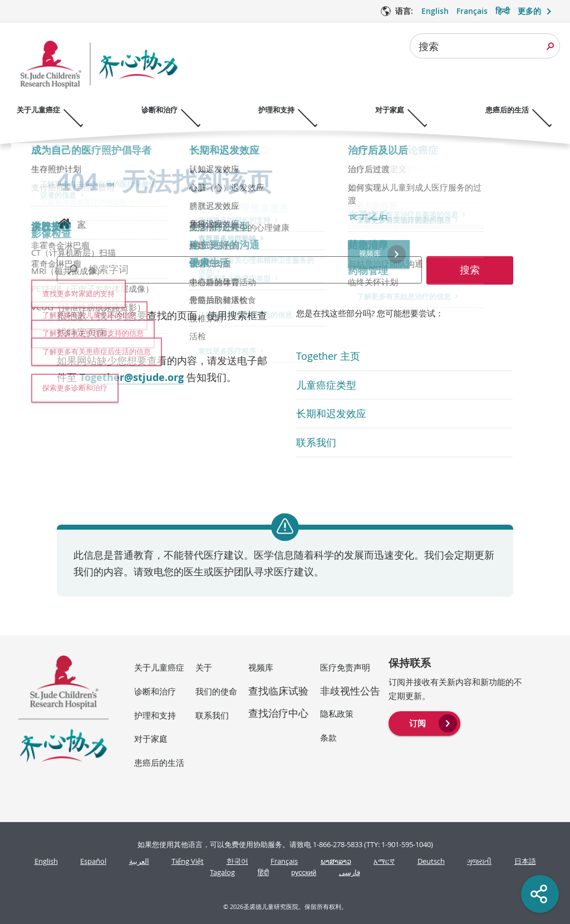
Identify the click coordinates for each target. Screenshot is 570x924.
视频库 (261, 667)
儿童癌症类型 (326, 385)
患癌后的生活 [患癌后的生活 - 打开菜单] (528, 110)
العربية (139, 861)
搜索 (429, 46)
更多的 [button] (529, 11)
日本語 (525, 861)
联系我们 (316, 442)
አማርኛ (384, 861)
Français (284, 861)
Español (93, 861)
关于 (204, 667)
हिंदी (263, 872)
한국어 (237, 861)
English (46, 861)
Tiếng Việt (188, 861)
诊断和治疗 (155, 691)
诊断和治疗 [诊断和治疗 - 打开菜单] (164, 110)
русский (304, 872)
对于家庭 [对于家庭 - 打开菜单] (406, 110)
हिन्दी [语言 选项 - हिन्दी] (503, 11)
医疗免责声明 (345, 667)
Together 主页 (328, 356)
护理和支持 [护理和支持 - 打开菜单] (287, 110)
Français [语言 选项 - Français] (472, 11)
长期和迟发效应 (331, 413)
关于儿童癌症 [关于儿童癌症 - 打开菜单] (38, 110)
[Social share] (540, 894)
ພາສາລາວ (336, 861)
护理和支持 (155, 715)
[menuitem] (424, 722)
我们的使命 (216, 691)
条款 (328, 737)
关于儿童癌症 (159, 667)
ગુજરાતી (479, 861)
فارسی (350, 872)
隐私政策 (337, 713)
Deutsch (431, 861)
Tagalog (222, 872)
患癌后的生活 (159, 762)
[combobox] (485, 46)
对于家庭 (151, 739)
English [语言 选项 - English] (435, 11)
